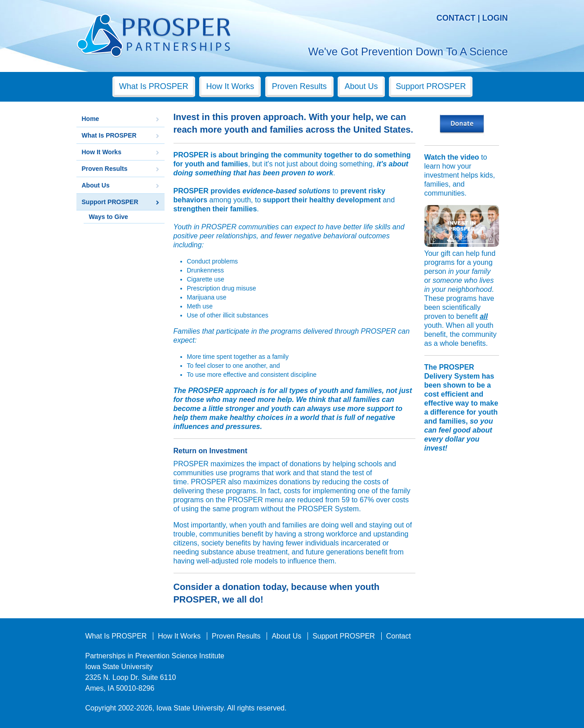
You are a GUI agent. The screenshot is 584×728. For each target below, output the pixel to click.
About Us (361, 86)
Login (495, 18)
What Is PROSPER (154, 86)
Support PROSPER (431, 86)
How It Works (230, 86)
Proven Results (299, 86)
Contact (456, 18)
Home (91, 119)
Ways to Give (109, 217)
